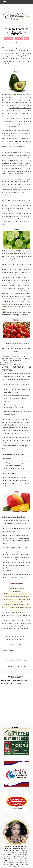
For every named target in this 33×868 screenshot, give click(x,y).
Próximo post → (23, 660)
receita (26, 38)
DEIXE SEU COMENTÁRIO (9, 651)
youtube (5, 446)
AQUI (3, 224)
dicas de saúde (19, 38)
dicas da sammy (9, 38)
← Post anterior (10, 660)
